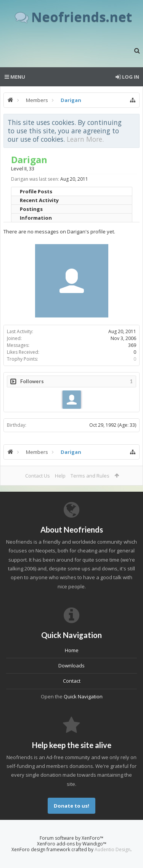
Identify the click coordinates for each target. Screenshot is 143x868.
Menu (15, 77)
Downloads (71, 666)
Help (60, 476)
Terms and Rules (90, 476)
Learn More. (85, 139)
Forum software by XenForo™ (71, 838)
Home (72, 650)
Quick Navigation (83, 696)
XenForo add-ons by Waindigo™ (72, 844)
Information (36, 218)
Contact (72, 681)
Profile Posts (36, 191)
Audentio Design (112, 849)
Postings (31, 209)
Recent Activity (39, 200)
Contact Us (38, 476)
